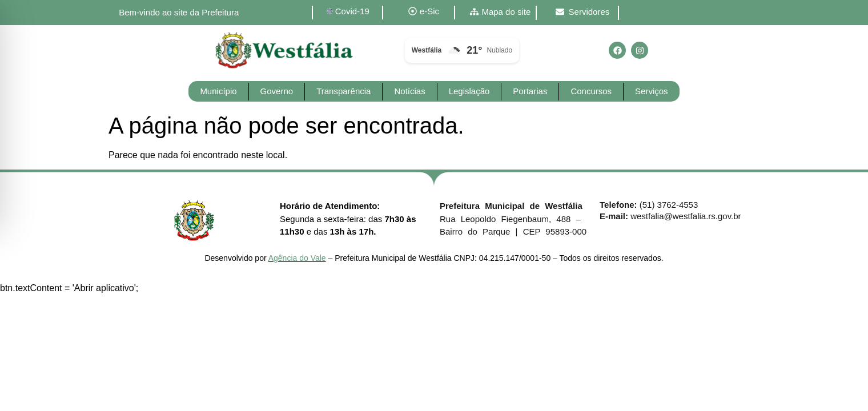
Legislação (469, 91)
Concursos (591, 91)
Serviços (652, 91)
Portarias (530, 91)
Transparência (343, 91)
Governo (277, 91)
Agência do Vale (297, 258)
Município (218, 91)
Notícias (409, 91)
